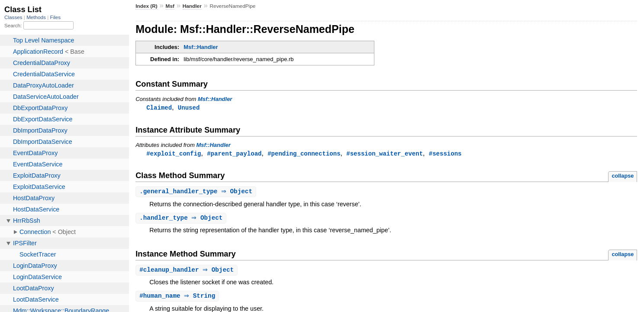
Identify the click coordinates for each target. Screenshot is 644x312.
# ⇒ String (178, 298)
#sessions (445, 154)
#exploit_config (174, 154)
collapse (623, 177)
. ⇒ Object (197, 193)
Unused (189, 108)
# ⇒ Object (188, 272)
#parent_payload (234, 154)
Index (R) (147, 6)
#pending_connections (304, 154)
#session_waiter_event (385, 154)
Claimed (159, 108)
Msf (170, 6)
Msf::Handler (201, 47)
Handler (192, 6)
